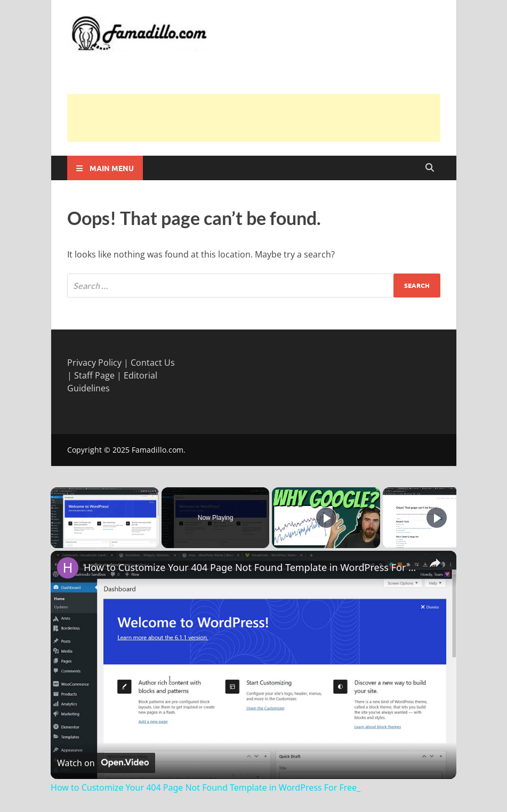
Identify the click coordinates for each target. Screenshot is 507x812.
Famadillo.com (158, 450)
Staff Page (94, 375)
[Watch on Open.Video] (103, 763)
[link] (68, 568)
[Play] (326, 518)
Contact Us (153, 363)
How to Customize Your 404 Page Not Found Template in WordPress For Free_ (252, 567)
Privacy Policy (94, 363)
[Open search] (430, 168)
